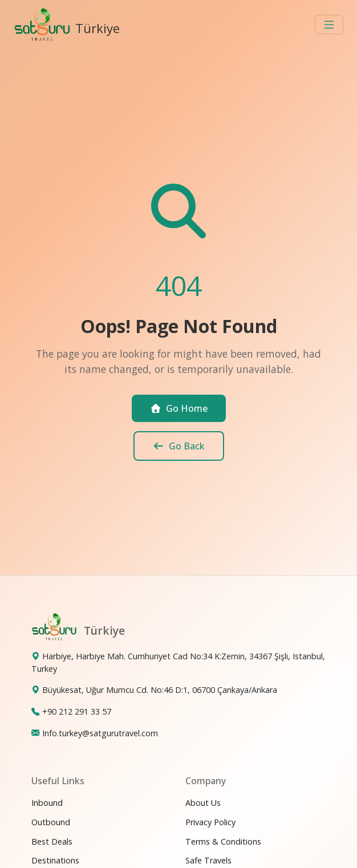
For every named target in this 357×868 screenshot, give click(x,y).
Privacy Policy (210, 822)
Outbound (51, 822)
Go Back (179, 446)
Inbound (47, 803)
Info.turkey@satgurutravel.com (100, 733)
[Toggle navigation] (329, 25)
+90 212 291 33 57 (77, 711)
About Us (203, 803)
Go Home (179, 408)
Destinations (55, 860)
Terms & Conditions (223, 841)
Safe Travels (208, 860)
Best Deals (52, 841)
